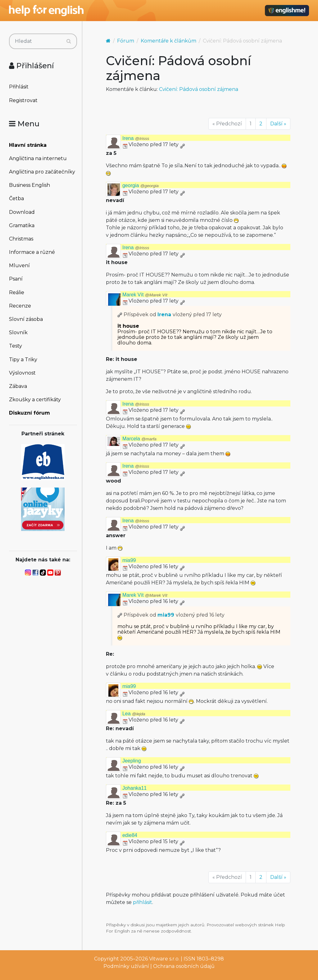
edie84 (130, 835)
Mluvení (19, 265)
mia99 (129, 560)
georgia (141, 185)
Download (22, 212)
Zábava (18, 386)
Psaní (16, 279)
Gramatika (22, 225)
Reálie (17, 292)
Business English (30, 185)
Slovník (18, 333)
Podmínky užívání (126, 966)
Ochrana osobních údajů (184, 966)
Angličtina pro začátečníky (42, 172)
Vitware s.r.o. (164, 959)
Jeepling (132, 761)
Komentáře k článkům (168, 41)
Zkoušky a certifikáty (35, 400)
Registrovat (23, 100)
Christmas (21, 239)
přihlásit (143, 902)
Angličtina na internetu (38, 158)
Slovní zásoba (26, 319)
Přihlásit (19, 87)
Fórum (126, 41)
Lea (134, 714)
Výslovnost (22, 373)
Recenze (20, 306)
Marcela (139, 439)
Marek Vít (145, 295)
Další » (278, 124)
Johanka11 (134, 788)
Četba (16, 198)
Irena (136, 138)
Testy (16, 346)
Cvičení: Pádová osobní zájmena (199, 89)
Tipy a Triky (23, 360)
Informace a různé (32, 252)
